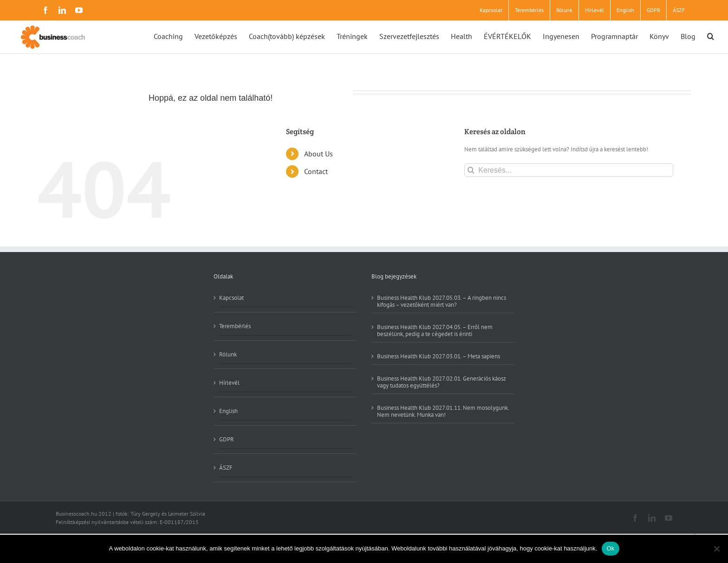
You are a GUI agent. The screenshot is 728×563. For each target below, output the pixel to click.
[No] (716, 549)
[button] (711, 36)
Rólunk (228, 354)
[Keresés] (471, 170)
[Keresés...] (569, 170)
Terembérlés (235, 326)
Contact (316, 171)
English (228, 411)
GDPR (227, 439)
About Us (318, 154)
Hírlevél (229, 383)
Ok (610, 548)
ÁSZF (226, 468)
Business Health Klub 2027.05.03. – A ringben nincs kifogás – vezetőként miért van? (442, 301)
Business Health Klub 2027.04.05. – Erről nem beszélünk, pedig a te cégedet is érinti (435, 330)
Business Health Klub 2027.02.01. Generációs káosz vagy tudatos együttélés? (442, 382)
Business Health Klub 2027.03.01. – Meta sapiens (439, 356)
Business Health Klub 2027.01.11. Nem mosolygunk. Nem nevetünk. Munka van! (443, 411)
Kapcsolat (231, 298)
